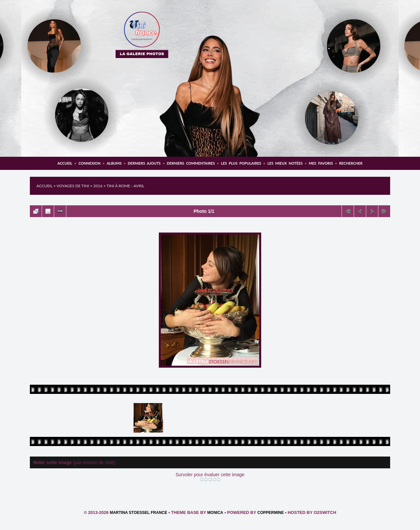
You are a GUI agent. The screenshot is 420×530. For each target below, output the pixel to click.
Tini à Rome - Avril (126, 186)
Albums (114, 163)
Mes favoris (321, 163)
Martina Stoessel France (138, 513)
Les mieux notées (285, 163)
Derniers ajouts (144, 163)
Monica (215, 513)
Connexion (89, 163)
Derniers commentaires (191, 163)
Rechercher (351, 163)
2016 (98, 186)
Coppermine (271, 513)
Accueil (65, 163)
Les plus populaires (241, 163)
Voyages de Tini (73, 186)
